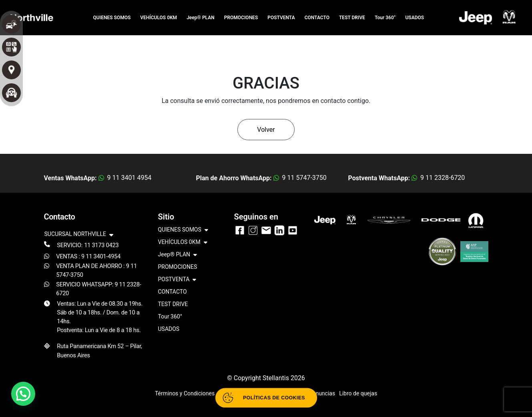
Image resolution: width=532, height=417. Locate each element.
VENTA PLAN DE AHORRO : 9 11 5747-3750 (96, 270)
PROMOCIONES (241, 18)
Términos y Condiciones (185, 393)
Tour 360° (385, 18)
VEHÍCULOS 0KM (159, 18)
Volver (266, 130)
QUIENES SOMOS (112, 18)
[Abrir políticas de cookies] (266, 398)
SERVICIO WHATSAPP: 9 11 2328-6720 (98, 289)
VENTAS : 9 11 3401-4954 (88, 256)
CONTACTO (317, 18)
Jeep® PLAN (201, 18)
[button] (23, 394)
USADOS (415, 18)
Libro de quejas (358, 393)
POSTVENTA (281, 18)
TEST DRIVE (352, 18)
